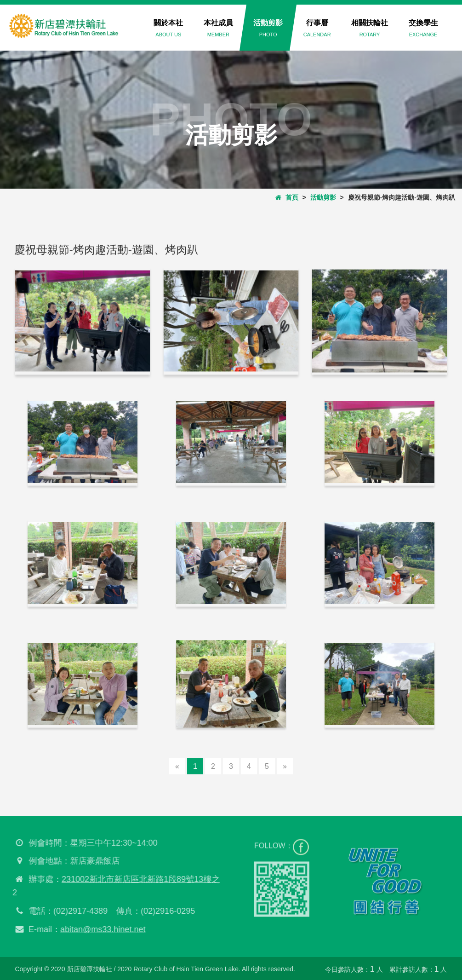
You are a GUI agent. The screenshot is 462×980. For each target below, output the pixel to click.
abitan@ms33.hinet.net (100, 929)
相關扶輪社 (370, 28)
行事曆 (317, 28)
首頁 (287, 197)
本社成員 (218, 28)
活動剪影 (268, 28)
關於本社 (168, 28)
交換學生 (423, 28)
